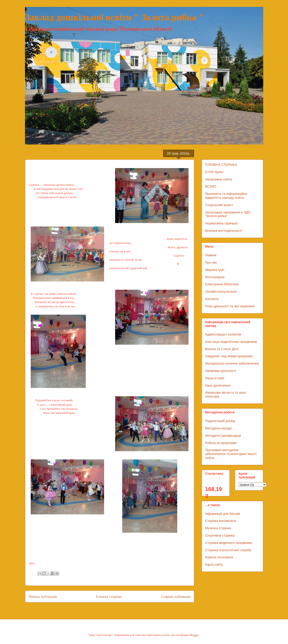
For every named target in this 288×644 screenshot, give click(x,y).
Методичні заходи (218, 428)
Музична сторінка (218, 528)
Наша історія (215, 378)
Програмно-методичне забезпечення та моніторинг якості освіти (231, 454)
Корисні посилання (219, 557)
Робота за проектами (221, 443)
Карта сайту (214, 565)
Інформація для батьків (223, 514)
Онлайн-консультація (221, 292)
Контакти (212, 299)
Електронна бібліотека (222, 284)
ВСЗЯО (211, 186)
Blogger (194, 635)
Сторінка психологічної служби (228, 550)
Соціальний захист (219, 205)
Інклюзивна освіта (219, 179)
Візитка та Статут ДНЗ (222, 349)
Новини (211, 255)
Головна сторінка (109, 596)
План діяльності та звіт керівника (230, 306)
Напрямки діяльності (221, 371)
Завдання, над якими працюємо (229, 356)
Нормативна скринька (222, 223)
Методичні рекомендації (223, 436)
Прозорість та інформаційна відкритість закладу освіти (226, 196)
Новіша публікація (43, 596)
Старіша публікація (176, 596)
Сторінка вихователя (221, 521)
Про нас (211, 262)
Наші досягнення (218, 385)
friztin (166, 635)
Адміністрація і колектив (223, 334)
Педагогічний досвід (220, 421)
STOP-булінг (215, 172)
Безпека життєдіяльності (224, 231)
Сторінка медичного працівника (229, 543)
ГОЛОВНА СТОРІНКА (221, 165)
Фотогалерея (215, 277)
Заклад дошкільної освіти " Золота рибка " (115, 17)
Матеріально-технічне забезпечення (232, 363)
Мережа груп (215, 270)
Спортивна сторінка (220, 535)
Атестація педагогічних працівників (231, 342)
